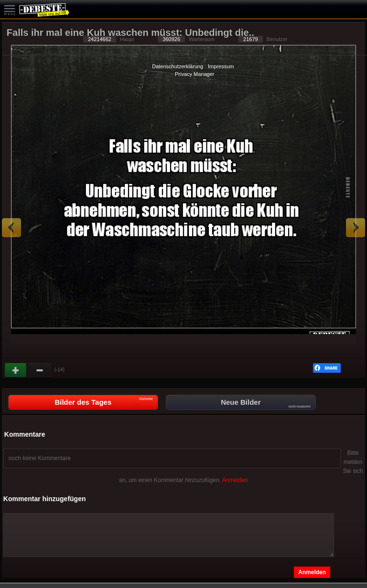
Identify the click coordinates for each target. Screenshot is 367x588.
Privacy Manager (195, 74)
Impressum (221, 66)
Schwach (40, 370)
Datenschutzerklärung (178, 66)
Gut (16, 370)
